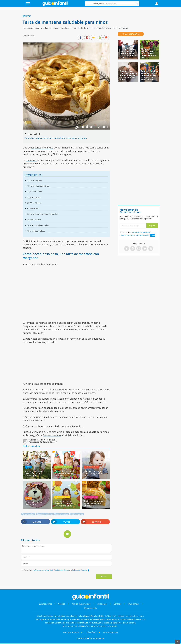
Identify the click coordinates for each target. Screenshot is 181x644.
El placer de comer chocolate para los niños (93, 473)
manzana (31, 160)
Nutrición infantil (92, 467)
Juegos (28, 467)
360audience (98, 638)
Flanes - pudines (28, 514)
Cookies (62, 604)
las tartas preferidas (42, 148)
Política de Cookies (79, 570)
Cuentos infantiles (62, 497)
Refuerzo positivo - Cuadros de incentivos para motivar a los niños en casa (150, 75)
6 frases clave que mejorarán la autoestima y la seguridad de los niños (128, 75)
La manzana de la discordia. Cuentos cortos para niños (64, 503)
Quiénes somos (45, 604)
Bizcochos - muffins (44, 514)
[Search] (137, 4)
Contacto (118, 604)
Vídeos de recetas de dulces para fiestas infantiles (65, 473)
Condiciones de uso (61, 570)
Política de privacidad (81, 604)
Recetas (27, 16)
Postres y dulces (77, 514)
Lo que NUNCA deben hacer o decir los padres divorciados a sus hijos (128, 53)
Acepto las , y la (56, 570)
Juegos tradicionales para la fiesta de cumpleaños (35, 473)
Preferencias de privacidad (43, 570)
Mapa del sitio (91, 608)
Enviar (104, 577)
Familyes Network (71, 632)
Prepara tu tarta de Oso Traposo (34, 503)
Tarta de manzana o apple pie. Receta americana (94, 503)
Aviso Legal (102, 604)
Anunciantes (133, 604)
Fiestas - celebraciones (63, 467)
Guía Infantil (91, 632)
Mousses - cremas (61, 514)
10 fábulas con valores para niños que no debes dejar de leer (148, 53)
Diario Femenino (111, 632)
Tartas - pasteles (52, 435)
